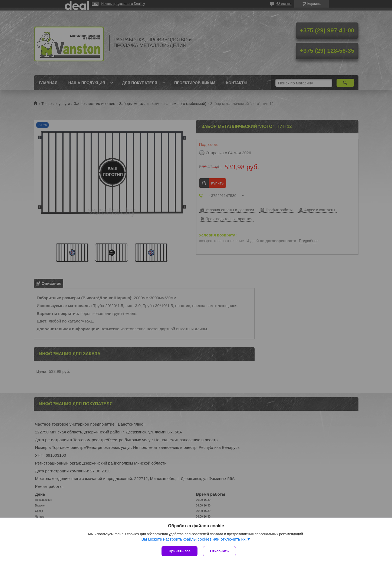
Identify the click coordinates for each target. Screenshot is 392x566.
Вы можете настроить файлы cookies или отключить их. (194, 539)
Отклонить (219, 551)
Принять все (179, 551)
